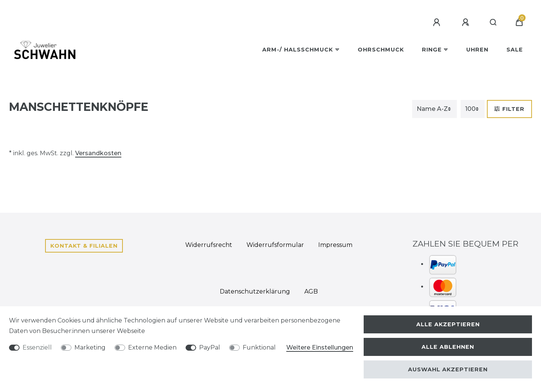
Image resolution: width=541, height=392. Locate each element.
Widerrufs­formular (275, 245)
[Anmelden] (438, 23)
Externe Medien (152, 347)
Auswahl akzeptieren (448, 369)
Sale (515, 50)
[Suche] (493, 23)
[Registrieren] (467, 23)
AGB (311, 291)
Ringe (432, 50)
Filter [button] (509, 109)
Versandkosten (98, 153)
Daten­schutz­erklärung (255, 291)
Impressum (335, 245)
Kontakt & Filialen (84, 246)
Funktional (259, 347)
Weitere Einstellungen (320, 347)
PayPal (210, 347)
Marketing (90, 347)
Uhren (477, 50)
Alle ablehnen (448, 347)
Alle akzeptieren (448, 324)
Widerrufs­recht (209, 245)
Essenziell (37, 347)
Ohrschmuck (381, 50)
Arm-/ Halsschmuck (298, 50)
